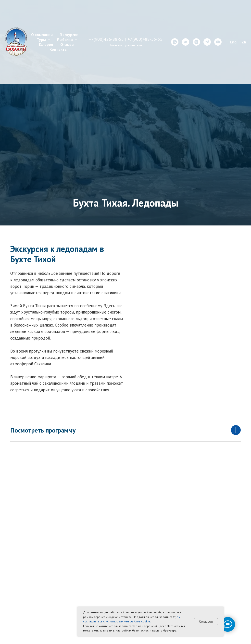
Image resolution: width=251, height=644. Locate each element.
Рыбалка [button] (65, 39)
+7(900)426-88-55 (106, 39)
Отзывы (67, 44)
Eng (233, 42)
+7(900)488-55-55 (145, 39)
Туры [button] (42, 39)
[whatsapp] (175, 42)
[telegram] (207, 42)
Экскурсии (69, 35)
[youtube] (218, 42)
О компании (42, 35)
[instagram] (196, 42)
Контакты (58, 49)
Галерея (46, 44)
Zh (244, 42)
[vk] (186, 42)
